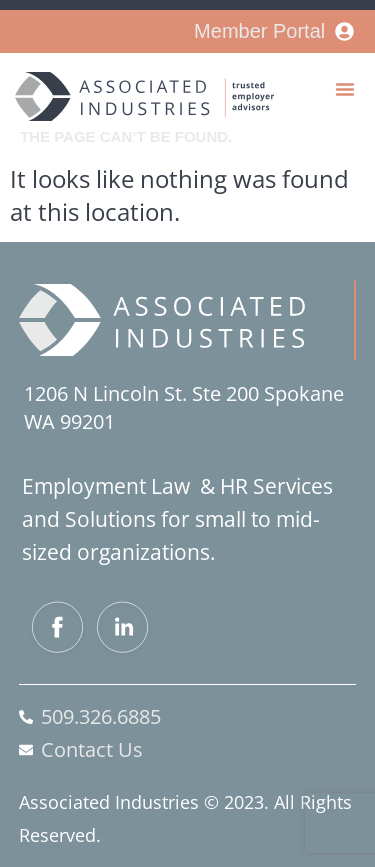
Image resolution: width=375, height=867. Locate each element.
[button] (345, 89)
